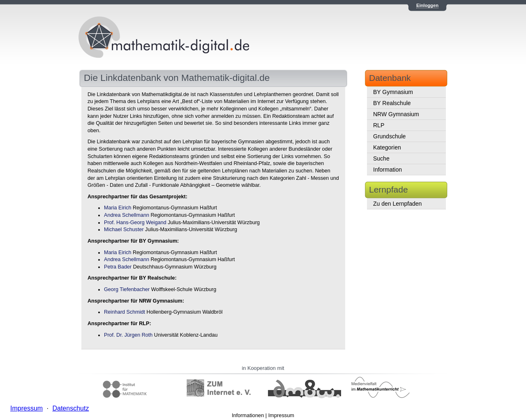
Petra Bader (118, 267)
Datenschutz (70, 408)
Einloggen (427, 5)
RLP (379, 125)
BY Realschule (392, 103)
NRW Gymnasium (396, 114)
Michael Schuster (124, 230)
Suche (381, 158)
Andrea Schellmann (127, 215)
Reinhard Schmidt (125, 312)
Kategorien (387, 147)
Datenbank (390, 78)
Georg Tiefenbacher (127, 289)
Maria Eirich (118, 208)
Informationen (248, 415)
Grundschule (389, 136)
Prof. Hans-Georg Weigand (135, 223)
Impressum (281, 415)
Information (388, 170)
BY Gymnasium (393, 92)
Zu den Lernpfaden (397, 204)
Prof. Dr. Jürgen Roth (128, 335)
